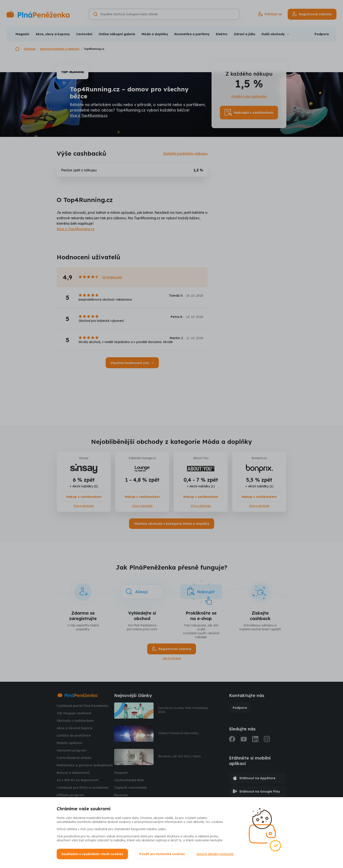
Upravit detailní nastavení (215, 854)
